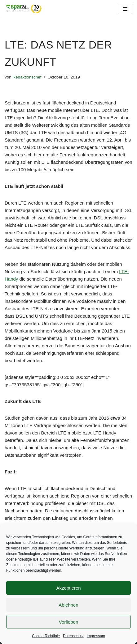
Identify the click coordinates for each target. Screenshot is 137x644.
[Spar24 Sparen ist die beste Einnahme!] (23, 9)
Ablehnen (68, 605)
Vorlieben (69, 622)
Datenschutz (73, 636)
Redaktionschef (27, 77)
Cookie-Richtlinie (46, 636)
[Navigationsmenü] (125, 9)
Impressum (96, 636)
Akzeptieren (68, 588)
